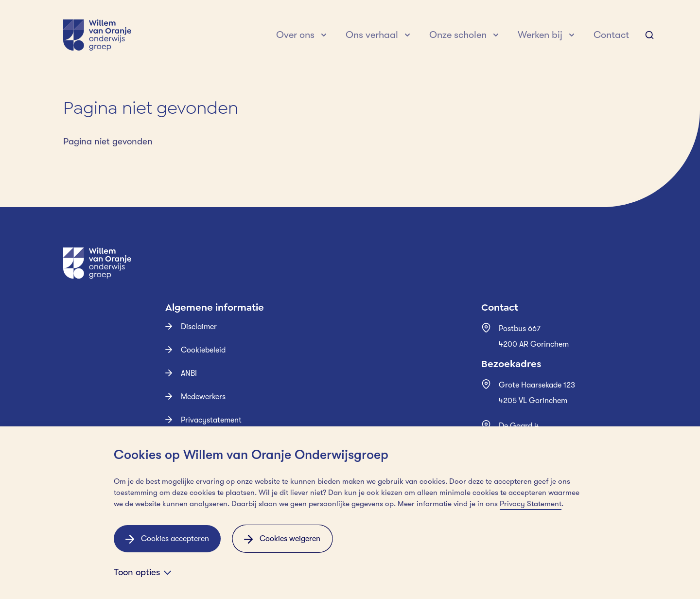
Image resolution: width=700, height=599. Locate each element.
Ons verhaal (372, 35)
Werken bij (540, 35)
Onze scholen (458, 35)
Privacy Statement (531, 504)
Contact (611, 35)
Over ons (295, 35)
